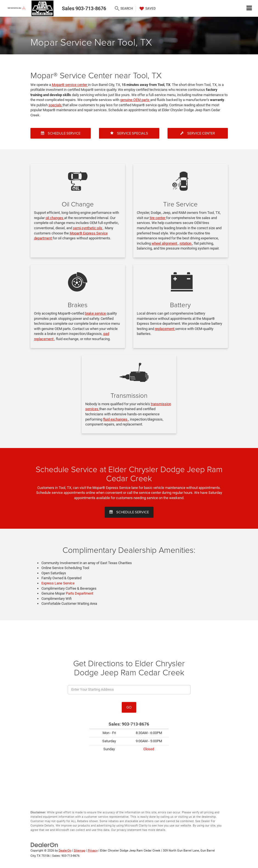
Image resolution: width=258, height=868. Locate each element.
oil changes (55, 218)
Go (129, 707)
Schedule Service (61, 133)
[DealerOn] (44, 845)
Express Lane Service (58, 583)
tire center (158, 218)
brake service (96, 313)
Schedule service (129, 512)
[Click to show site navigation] (249, 8)
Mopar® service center (70, 85)
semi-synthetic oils (88, 228)
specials (56, 105)
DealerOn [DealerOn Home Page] (65, 851)
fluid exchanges (116, 419)
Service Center (198, 133)
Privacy (93, 851)
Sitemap (80, 851)
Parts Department (80, 593)
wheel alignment (165, 243)
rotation (186, 243)
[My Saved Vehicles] (147, 9)
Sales (84, 8)
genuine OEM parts (135, 100)
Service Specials (129, 133)
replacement (165, 329)
